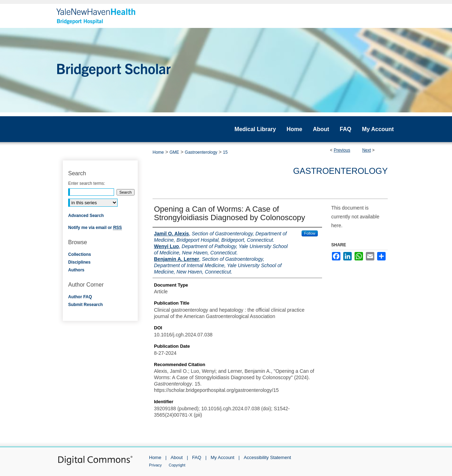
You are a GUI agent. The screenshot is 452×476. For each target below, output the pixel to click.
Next (367, 150)
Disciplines (79, 262)
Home (158, 152)
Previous (342, 150)
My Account (223, 457)
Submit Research (85, 305)
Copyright (177, 465)
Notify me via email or (95, 228)
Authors (76, 270)
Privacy (155, 465)
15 (225, 152)
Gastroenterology (201, 152)
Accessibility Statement (267, 457)
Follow (310, 233)
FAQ (197, 457)
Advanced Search (86, 216)
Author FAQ (80, 297)
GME (174, 152)
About (177, 457)
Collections (80, 254)
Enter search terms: (87, 183)
